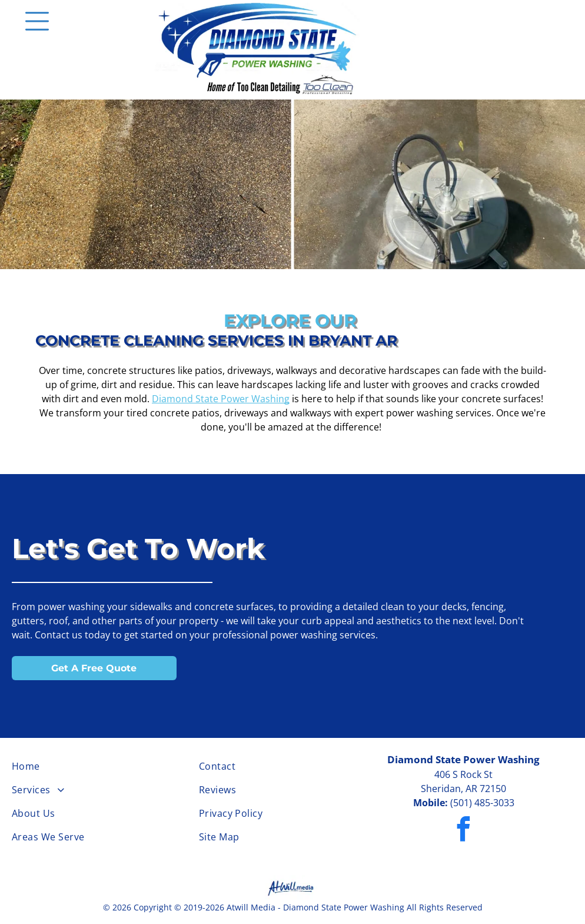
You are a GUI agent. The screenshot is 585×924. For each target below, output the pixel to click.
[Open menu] (37, 21)
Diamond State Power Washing (221, 399)
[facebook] (463, 830)
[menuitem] (105, 766)
